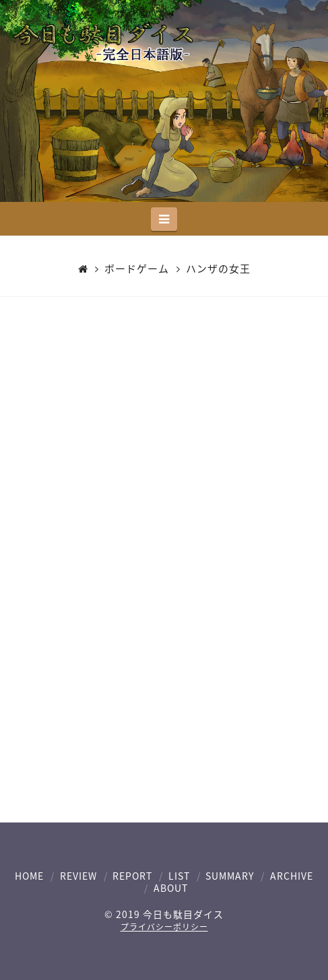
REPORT (132, 876)
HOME (29, 876)
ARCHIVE (292, 876)
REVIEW (78, 876)
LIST (179, 876)
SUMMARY (230, 876)
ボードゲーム (137, 269)
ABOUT (171, 888)
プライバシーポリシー (164, 927)
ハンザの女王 (218, 269)
